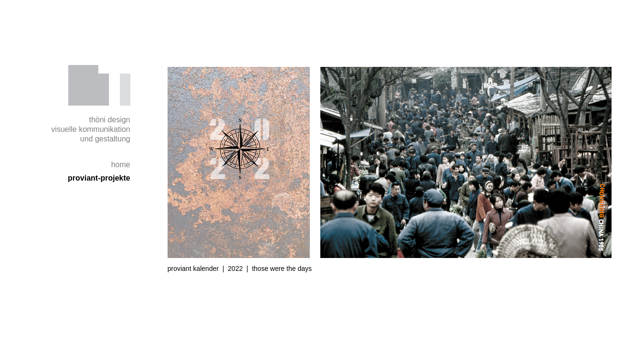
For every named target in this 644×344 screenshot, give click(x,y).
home (121, 165)
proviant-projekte (99, 178)
